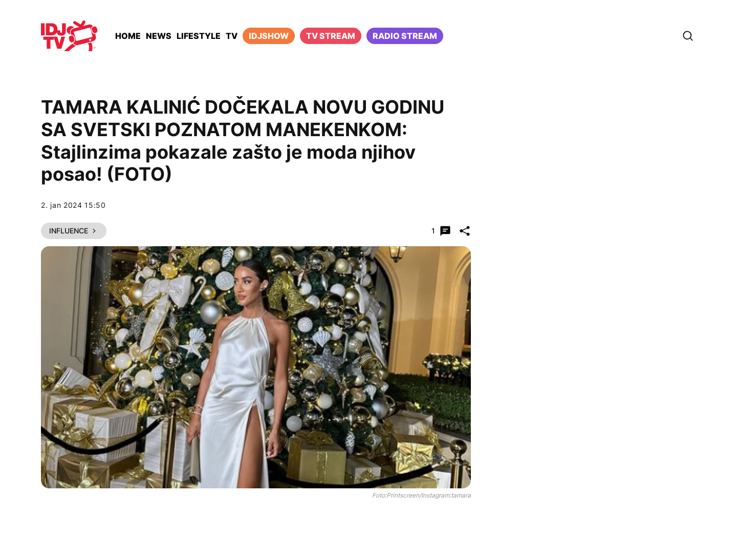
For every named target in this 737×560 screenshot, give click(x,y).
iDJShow (269, 36)
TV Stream (331, 36)
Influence (74, 231)
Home (128, 36)
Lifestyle (199, 36)
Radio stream (405, 36)
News (159, 36)
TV (232, 36)
